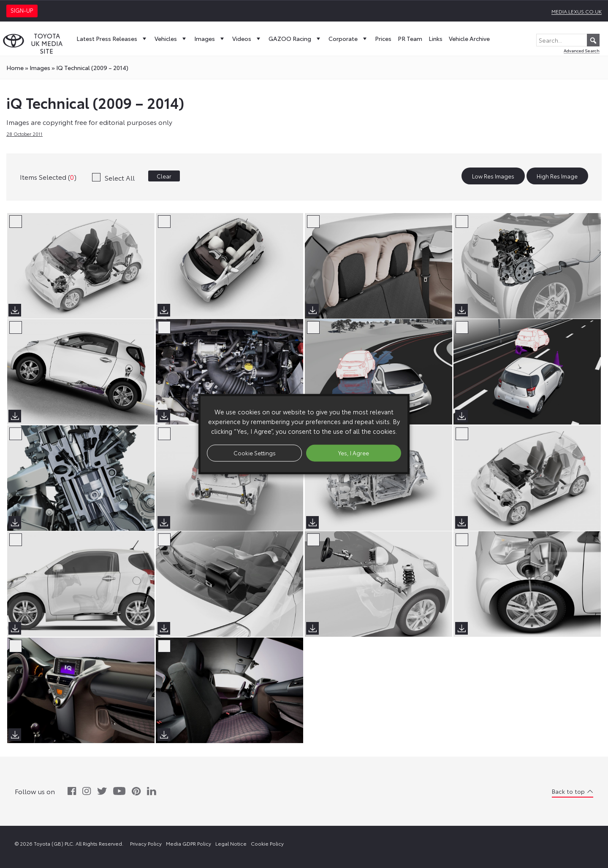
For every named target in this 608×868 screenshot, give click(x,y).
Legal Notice (231, 843)
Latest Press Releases (112, 38)
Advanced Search (582, 50)
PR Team (410, 38)
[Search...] (568, 40)
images (40, 68)
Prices (383, 38)
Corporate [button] (349, 38)
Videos (247, 38)
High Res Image (557, 176)
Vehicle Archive (469, 38)
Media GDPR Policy (189, 843)
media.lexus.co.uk (577, 11)
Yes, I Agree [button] (354, 453)
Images (210, 38)
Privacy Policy (146, 843)
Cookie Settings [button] (255, 453)
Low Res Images (493, 176)
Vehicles (171, 38)
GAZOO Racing (295, 38)
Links (436, 38)
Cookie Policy (267, 843)
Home (15, 68)
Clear (164, 176)
